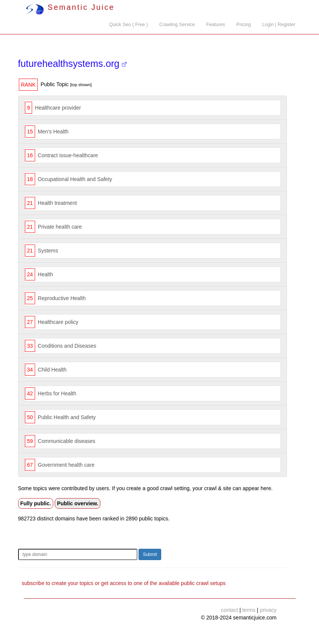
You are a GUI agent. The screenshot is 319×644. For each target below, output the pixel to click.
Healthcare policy (58, 322)
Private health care (60, 227)
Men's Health (53, 132)
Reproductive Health (62, 298)
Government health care (66, 465)
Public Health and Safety (67, 417)
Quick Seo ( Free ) (129, 25)
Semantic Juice (70, 7)
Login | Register (279, 25)
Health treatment (57, 203)
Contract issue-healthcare (68, 155)
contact (229, 610)
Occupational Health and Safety (75, 179)
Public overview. (78, 503)
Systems (48, 251)
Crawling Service (177, 25)
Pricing (244, 25)
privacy (268, 610)
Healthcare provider (58, 108)
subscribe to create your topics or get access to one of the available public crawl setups (124, 583)
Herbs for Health (57, 393)
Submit (150, 554)
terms (249, 610)
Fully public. (36, 503)
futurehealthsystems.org (72, 63)
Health (45, 274)
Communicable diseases (67, 441)
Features (216, 25)
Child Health (52, 370)
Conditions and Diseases (67, 346)
